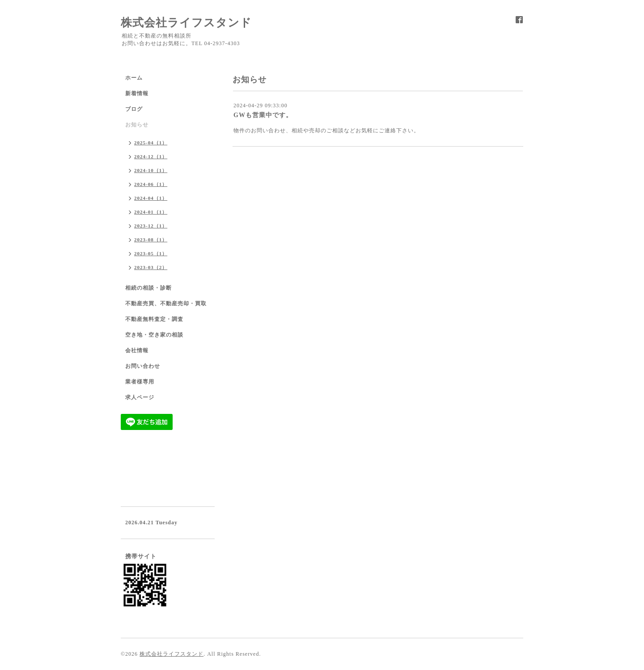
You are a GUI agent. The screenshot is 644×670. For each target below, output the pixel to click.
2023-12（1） (151, 226)
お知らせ (137, 125)
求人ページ (140, 397)
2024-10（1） (151, 170)
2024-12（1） (151, 156)
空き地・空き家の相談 (154, 335)
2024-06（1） (151, 184)
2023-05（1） (151, 253)
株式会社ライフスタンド (186, 23)
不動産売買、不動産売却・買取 (166, 303)
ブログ (134, 109)
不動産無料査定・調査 (154, 319)
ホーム (134, 78)
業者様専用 (140, 382)
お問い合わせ (143, 366)
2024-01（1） (151, 212)
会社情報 (137, 350)
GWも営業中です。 (263, 115)
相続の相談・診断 (148, 288)
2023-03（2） (151, 267)
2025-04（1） (151, 143)
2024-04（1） (151, 198)
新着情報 (137, 93)
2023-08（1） (151, 240)
